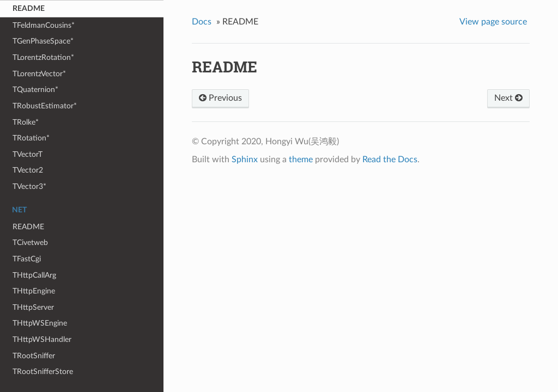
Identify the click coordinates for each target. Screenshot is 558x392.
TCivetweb (30, 243)
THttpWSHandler (42, 339)
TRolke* (26, 122)
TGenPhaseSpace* (43, 41)
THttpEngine (34, 291)
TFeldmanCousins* (44, 25)
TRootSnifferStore (43, 372)
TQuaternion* (35, 90)
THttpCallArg (34, 275)
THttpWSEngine (40, 323)
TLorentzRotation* (43, 57)
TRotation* (31, 138)
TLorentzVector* (39, 74)
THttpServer (33, 307)
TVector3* (29, 186)
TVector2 (28, 170)
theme (301, 160)
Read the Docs (390, 160)
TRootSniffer (34, 356)
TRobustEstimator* (45, 106)
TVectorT (28, 154)
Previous (220, 98)
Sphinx (245, 160)
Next (508, 98)
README (29, 8)
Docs (202, 22)
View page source (493, 22)
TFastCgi (27, 259)
